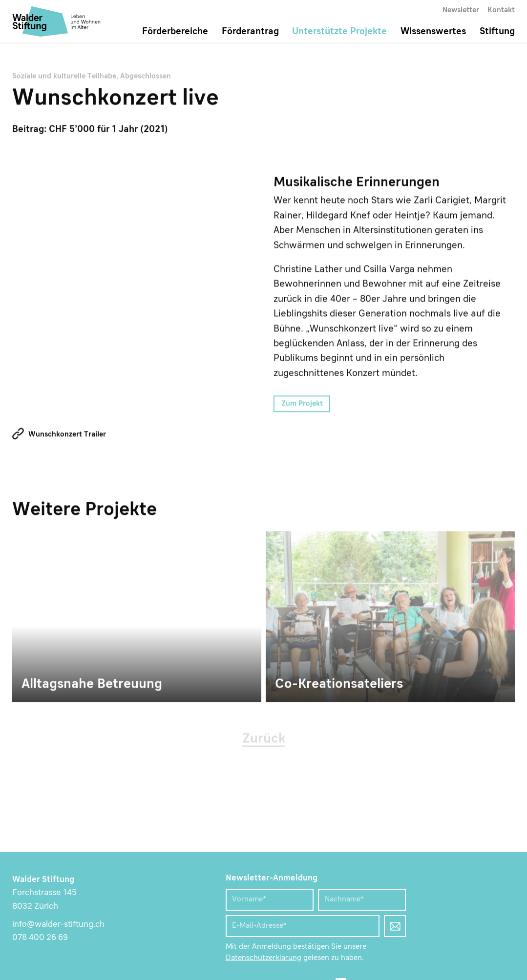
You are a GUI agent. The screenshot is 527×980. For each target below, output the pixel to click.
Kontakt (501, 10)
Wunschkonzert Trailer (67, 435)
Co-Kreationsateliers (390, 617)
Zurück (264, 740)
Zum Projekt (302, 405)
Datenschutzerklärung (263, 958)
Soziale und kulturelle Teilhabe (64, 77)
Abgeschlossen (146, 77)
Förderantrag (250, 32)
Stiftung (497, 32)
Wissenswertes (433, 32)
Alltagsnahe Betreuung (137, 617)
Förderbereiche (175, 32)
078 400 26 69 (40, 938)
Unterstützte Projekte (339, 32)
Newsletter (461, 10)
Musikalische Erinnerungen (138, 294)
